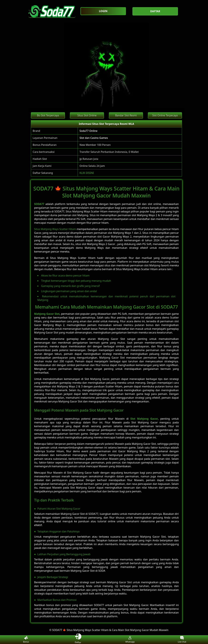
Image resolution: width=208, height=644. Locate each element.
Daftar (78, 640)
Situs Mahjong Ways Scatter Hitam (55, 229)
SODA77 (39, 204)
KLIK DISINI (87, 173)
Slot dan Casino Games (94, 138)
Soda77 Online (88, 131)
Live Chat (182, 640)
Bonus (26, 640)
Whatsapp (130, 640)
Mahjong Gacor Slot (47, 314)
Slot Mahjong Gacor (144, 419)
